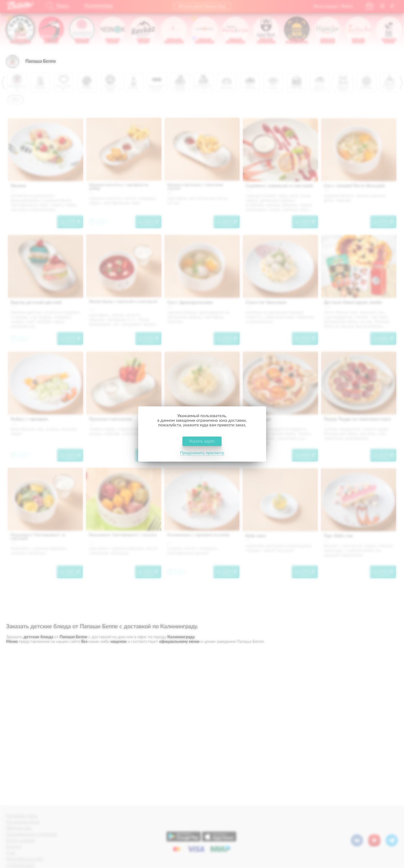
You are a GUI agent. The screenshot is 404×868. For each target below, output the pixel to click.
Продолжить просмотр (202, 453)
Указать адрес (202, 441)
